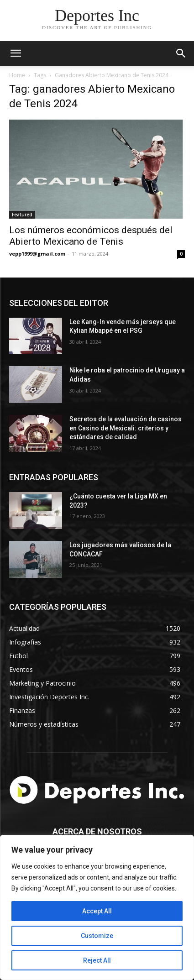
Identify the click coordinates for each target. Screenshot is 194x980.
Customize (97, 936)
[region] (97, 907)
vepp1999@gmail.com (37, 254)
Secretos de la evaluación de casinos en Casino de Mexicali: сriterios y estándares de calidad (126, 428)
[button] (181, 53)
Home (17, 75)
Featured (22, 215)
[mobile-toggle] (16, 53)
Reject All (97, 960)
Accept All (97, 911)
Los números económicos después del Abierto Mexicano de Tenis (91, 236)
